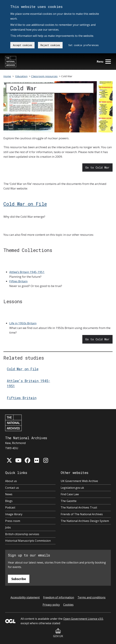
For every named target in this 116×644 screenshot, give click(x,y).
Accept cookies (23, 45)
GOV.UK (58, 633)
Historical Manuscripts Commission (28, 541)
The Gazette (69, 501)
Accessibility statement (25, 597)
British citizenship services (22, 534)
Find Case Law (70, 494)
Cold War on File (25, 204)
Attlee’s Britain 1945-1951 (27, 272)
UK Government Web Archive (79, 481)
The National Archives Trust (79, 507)
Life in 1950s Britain (23, 323)
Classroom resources (44, 76)
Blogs (9, 501)
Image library (14, 514)
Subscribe (19, 579)
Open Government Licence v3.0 (83, 619)
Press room (13, 521)
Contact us (12, 488)
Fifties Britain (18, 281)
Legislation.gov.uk (72, 488)
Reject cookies (50, 45)
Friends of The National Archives (82, 514)
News (9, 494)
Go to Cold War (97, 167)
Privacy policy (51, 605)
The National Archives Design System (85, 521)
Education (21, 76)
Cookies (68, 605)
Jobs (8, 527)
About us (11, 481)
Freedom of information (59, 597)
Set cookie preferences (84, 45)
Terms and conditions (92, 597)
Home (7, 76)
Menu (104, 61)
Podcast (10, 507)
